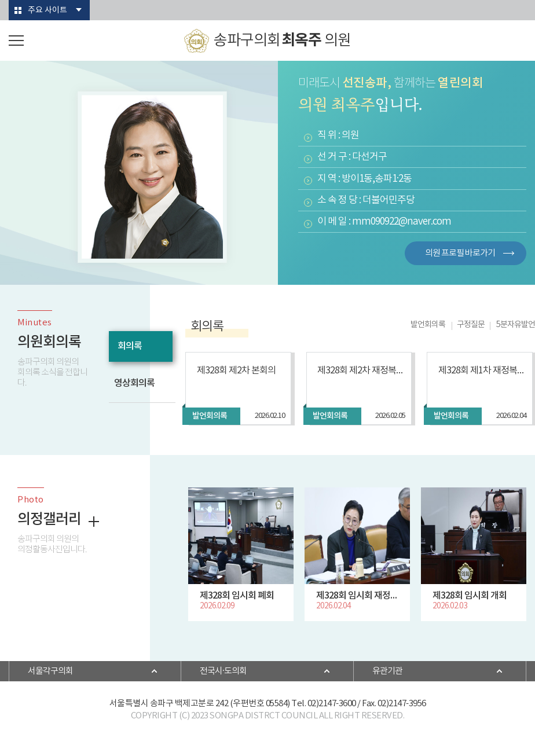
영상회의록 (134, 383)
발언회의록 (428, 325)
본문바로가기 (0, 0)
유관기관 (387, 671)
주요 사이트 (47, 10)
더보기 (94, 522)
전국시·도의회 (223, 671)
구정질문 (471, 325)
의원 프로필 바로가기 (460, 253)
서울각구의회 (50, 671)
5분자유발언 (516, 325)
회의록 (130, 346)
